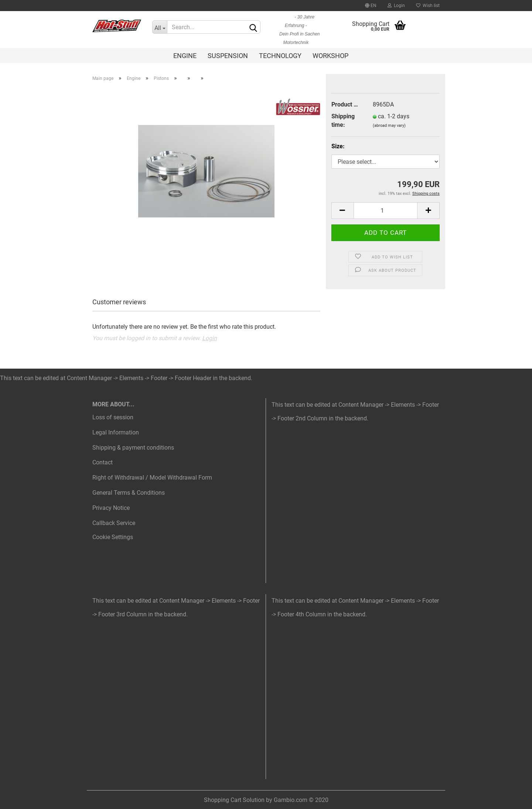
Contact (103, 462)
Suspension (228, 56)
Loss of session (113, 417)
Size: (338, 146)
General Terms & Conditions (129, 493)
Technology (280, 56)
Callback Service (114, 523)
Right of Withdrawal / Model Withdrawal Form (152, 478)
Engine (185, 56)
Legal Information (116, 432)
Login (396, 6)
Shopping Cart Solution (234, 800)
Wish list (428, 6)
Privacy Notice (111, 508)
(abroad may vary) (389, 126)
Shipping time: (343, 121)
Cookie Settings (113, 537)
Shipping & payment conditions (133, 448)
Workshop (330, 56)
